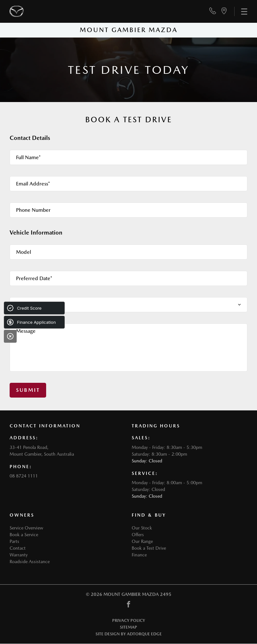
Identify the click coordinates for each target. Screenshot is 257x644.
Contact (18, 548)
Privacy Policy (129, 620)
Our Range (142, 541)
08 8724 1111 (24, 476)
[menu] (241, 11)
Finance (139, 555)
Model (24, 252)
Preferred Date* (34, 278)
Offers (138, 535)
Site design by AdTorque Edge (129, 634)
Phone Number (33, 210)
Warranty (19, 555)
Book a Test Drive (149, 548)
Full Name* (28, 157)
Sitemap (128, 627)
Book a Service (24, 535)
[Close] (10, 336)
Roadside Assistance (30, 562)
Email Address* (33, 184)
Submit (28, 390)
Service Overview (26, 528)
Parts (14, 541)
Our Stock (142, 528)
